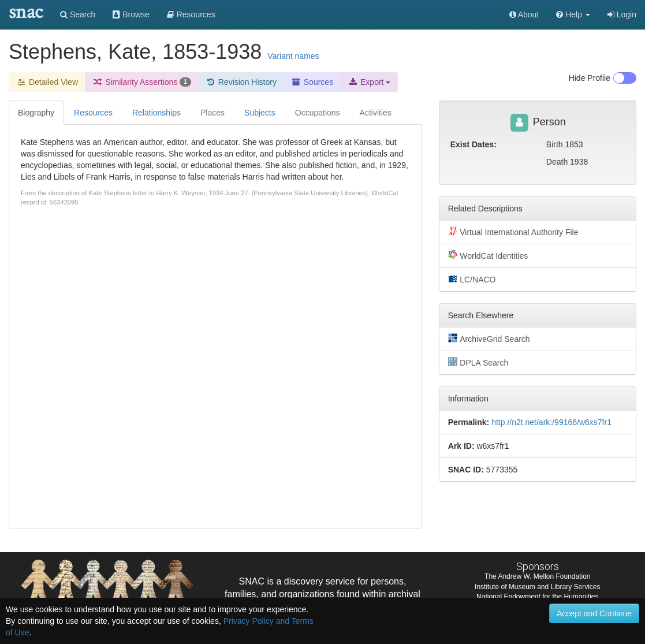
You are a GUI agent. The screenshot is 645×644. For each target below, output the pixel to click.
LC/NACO (472, 279)
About (524, 14)
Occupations (318, 113)
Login (622, 14)
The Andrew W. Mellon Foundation (537, 576)
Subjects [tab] (260, 113)
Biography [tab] (36, 113)
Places (212, 113)
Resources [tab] (93, 113)
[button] (573, 14)
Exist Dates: (474, 144)
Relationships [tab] (156, 113)
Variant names (293, 56)
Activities (376, 113)
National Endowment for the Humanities (537, 597)
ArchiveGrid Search (489, 338)
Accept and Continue (594, 613)
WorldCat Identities (488, 255)
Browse (131, 14)
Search (78, 14)
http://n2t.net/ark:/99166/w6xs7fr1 (551, 422)
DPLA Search (478, 362)
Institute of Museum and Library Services (537, 587)
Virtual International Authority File (513, 232)
